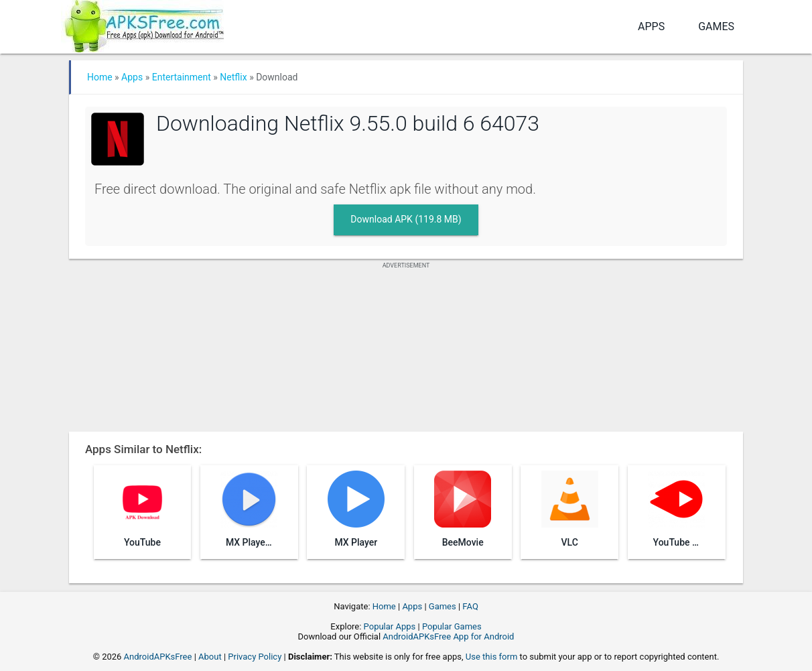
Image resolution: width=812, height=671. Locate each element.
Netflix (233, 77)
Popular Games (452, 626)
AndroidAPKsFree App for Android (448, 636)
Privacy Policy (255, 657)
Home (100, 77)
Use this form (492, 657)
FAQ (470, 606)
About (210, 657)
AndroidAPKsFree (158, 657)
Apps (651, 26)
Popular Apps (390, 626)
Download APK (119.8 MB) (406, 219)
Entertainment (182, 77)
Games (716, 26)
